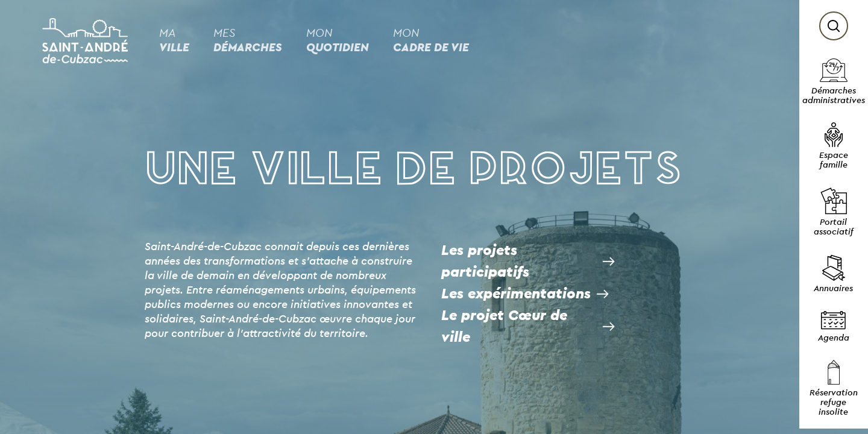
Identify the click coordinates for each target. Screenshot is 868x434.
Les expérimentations (516, 294)
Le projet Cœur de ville (504, 327)
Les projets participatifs (485, 262)
